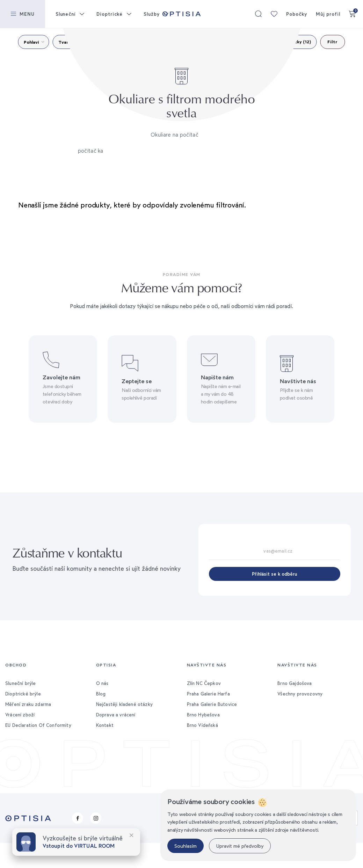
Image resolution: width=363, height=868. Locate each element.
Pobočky (296, 14)
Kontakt (105, 725)
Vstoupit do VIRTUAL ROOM (79, 846)
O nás (102, 683)
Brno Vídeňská (202, 725)
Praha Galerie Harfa (208, 694)
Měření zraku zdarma (28, 704)
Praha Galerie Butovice (212, 704)
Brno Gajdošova (295, 683)
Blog (101, 694)
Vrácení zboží (20, 715)
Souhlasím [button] (186, 846)
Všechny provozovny (300, 694)
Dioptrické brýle (23, 694)
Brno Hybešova (203, 715)
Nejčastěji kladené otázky (124, 704)
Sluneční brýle (20, 683)
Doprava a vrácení (116, 715)
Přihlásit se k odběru (274, 574)
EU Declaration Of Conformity (38, 725)
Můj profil (328, 14)
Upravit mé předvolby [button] (240, 846)
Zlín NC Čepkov (204, 683)
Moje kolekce (274, 14)
